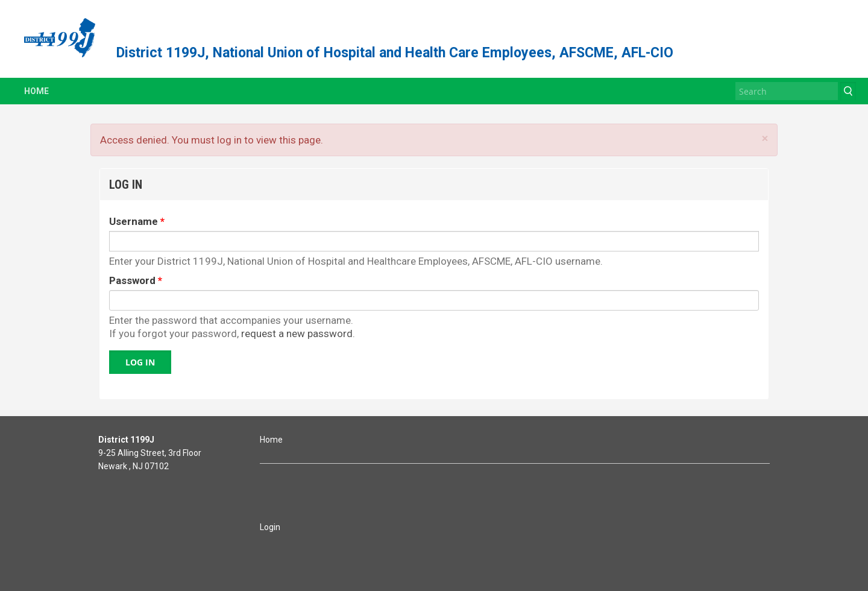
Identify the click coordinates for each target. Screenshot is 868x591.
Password (136, 280)
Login (270, 527)
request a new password (297, 333)
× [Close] (765, 138)
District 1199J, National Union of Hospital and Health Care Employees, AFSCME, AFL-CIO (395, 53)
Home (36, 91)
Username (137, 221)
